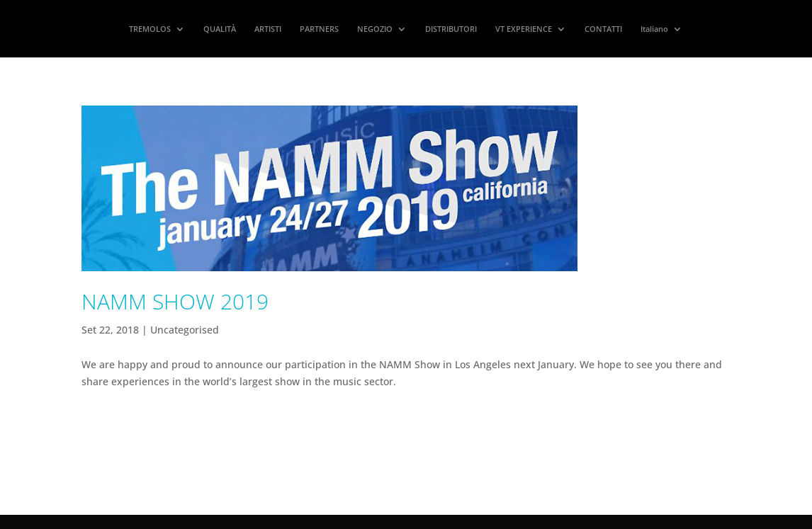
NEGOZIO (375, 29)
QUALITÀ (220, 29)
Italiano (654, 29)
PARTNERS (319, 29)
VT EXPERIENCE (524, 29)
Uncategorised (185, 330)
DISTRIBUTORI (451, 29)
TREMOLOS (150, 29)
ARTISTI (268, 29)
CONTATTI (603, 29)
